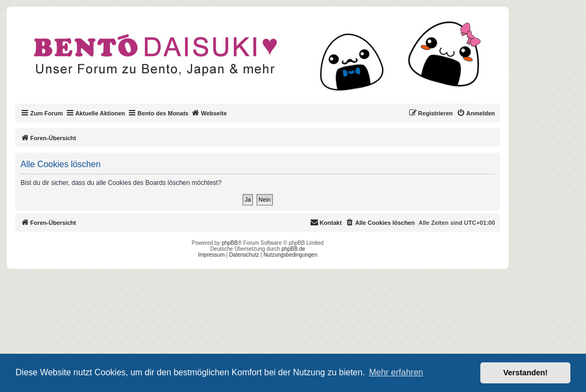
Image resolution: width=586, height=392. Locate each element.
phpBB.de (293, 249)
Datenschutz (244, 255)
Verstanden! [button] (526, 373)
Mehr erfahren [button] (396, 372)
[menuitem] (476, 113)
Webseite (209, 113)
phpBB (230, 243)
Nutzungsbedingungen (291, 255)
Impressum (211, 255)
